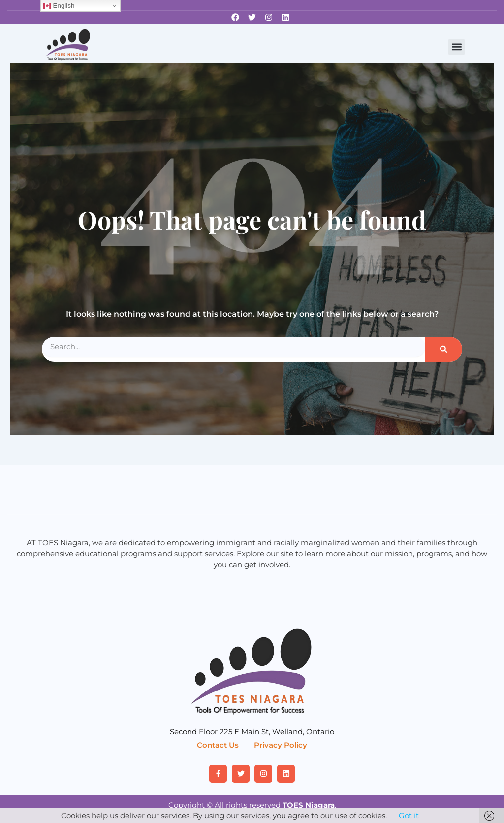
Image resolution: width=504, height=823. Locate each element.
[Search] (444, 349)
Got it (409, 815)
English (59, 6)
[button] (457, 47)
